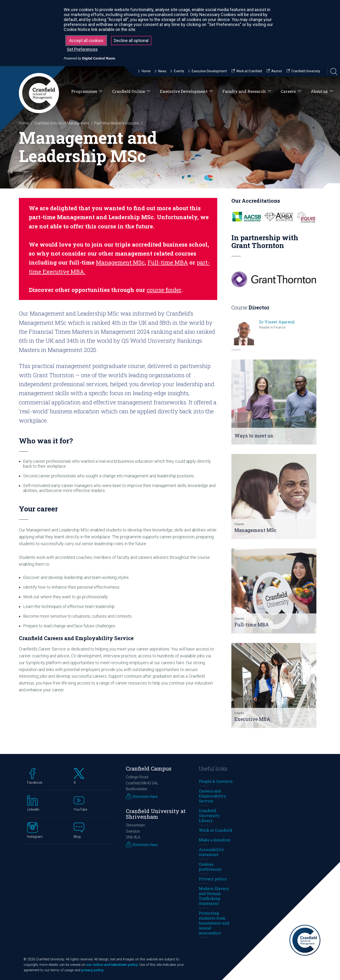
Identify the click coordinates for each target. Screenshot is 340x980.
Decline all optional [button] (131, 41)
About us (322, 92)
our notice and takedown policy (112, 965)
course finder (164, 290)
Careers (291, 92)
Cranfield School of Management (62, 123)
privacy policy (92, 970)
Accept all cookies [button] (86, 41)
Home (24, 123)
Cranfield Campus (149, 768)
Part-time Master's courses (117, 123)
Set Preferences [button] (82, 49)
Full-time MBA (168, 262)
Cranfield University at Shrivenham (156, 814)
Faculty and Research (247, 92)
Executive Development (186, 92)
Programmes (87, 92)
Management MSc (120, 262)
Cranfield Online (131, 92)
